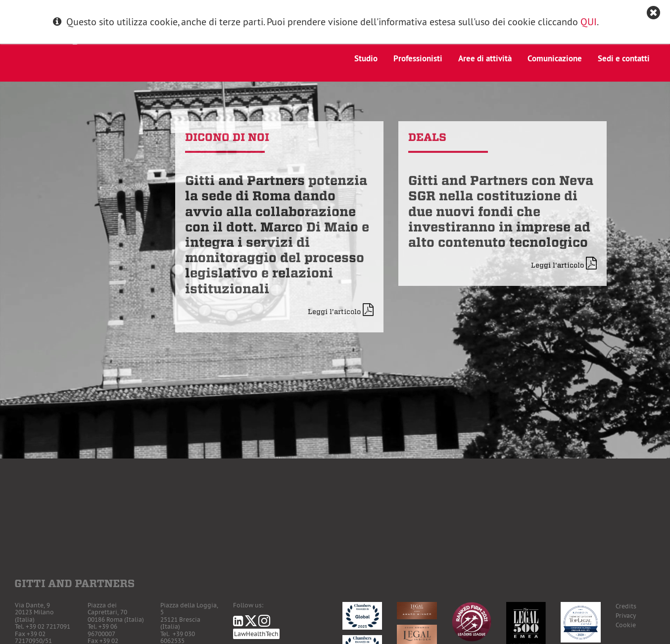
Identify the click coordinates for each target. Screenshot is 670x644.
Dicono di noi (227, 137)
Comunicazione (555, 58)
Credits (626, 606)
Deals (427, 137)
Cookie (626, 625)
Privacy (626, 616)
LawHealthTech (256, 634)
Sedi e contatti (624, 58)
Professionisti (418, 58)
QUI (589, 22)
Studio (366, 58)
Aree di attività (485, 58)
